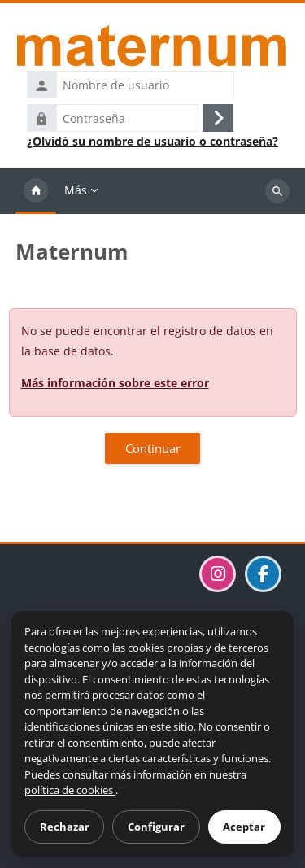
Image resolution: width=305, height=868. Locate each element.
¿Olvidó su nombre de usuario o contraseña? (152, 142)
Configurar (156, 827)
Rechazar (65, 827)
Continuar (153, 448)
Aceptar (244, 827)
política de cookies (70, 790)
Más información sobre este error (115, 383)
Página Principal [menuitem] (36, 191)
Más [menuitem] (76, 190)
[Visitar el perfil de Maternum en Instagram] (218, 574)
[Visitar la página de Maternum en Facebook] (263, 574)
